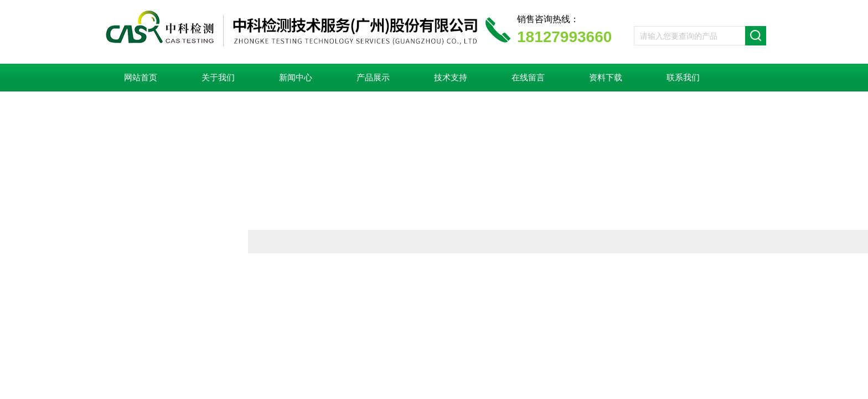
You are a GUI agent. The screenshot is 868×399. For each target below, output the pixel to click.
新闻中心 (296, 78)
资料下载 (606, 78)
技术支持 (451, 78)
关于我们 (218, 78)
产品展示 (373, 78)
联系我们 (683, 78)
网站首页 (141, 78)
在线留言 (528, 78)
